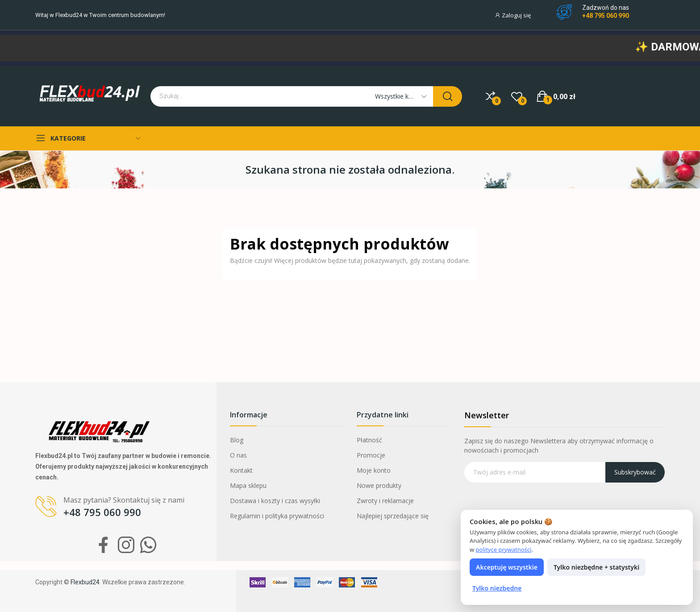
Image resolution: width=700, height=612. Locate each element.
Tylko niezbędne (497, 588)
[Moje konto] (517, 15)
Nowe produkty (379, 485)
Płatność (369, 440)
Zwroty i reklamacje (385, 501)
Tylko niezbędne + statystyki (596, 567)
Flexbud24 (69, 15)
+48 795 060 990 (606, 16)
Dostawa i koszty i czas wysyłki (275, 501)
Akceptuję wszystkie (507, 567)
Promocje (371, 455)
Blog (237, 440)
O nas (238, 455)
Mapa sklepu (248, 485)
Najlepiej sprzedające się (393, 516)
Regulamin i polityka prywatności (277, 516)
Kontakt (241, 470)
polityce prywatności (504, 550)
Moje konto (374, 470)
